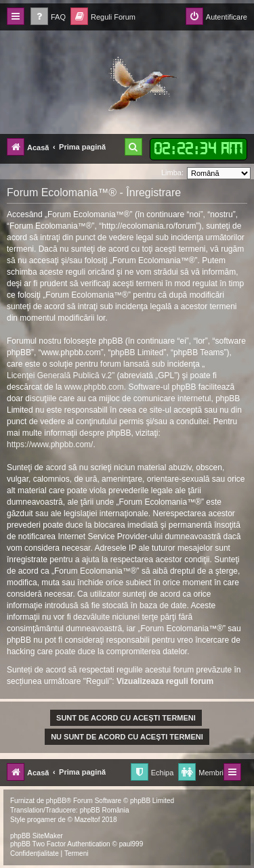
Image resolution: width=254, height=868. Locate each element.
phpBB (56, 801)
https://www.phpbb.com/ (50, 444)
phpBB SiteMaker (37, 836)
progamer (42, 820)
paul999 (131, 844)
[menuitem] (48, 17)
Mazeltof (87, 820)
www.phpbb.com (94, 387)
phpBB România (105, 810)
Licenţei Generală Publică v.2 (59, 375)
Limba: (172, 173)
